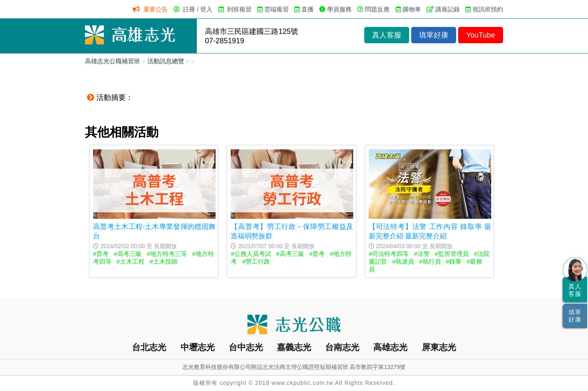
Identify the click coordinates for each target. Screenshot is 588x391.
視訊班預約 (488, 9)
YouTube (481, 35)
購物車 (412, 9)
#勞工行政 (256, 261)
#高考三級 (128, 254)
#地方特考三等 (167, 254)
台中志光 (246, 347)
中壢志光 (198, 347)
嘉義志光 (294, 347)
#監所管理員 (452, 254)
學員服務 (339, 9)
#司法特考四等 (389, 254)
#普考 (101, 254)
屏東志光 (439, 347)
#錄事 (454, 261)
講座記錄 (448, 9)
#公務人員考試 (251, 254)
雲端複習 (276, 9)
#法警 (422, 254)
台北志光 (149, 347)
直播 (307, 9)
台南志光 (342, 347)
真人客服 (387, 35)
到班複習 (239, 9)
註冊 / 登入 (198, 9)
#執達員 (403, 261)
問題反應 (377, 9)
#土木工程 (131, 261)
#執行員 (430, 261)
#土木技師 (163, 261)
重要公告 (156, 9)
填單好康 (434, 35)
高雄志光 (390, 347)
